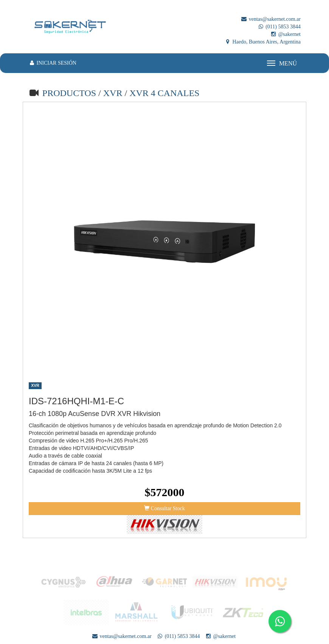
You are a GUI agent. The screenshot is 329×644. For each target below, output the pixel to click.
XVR (114, 93)
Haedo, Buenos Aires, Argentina (262, 42)
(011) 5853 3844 (279, 27)
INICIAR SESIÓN (52, 63)
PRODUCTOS (69, 93)
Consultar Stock (164, 508)
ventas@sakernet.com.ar (271, 19)
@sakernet (285, 34)
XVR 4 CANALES (164, 93)
